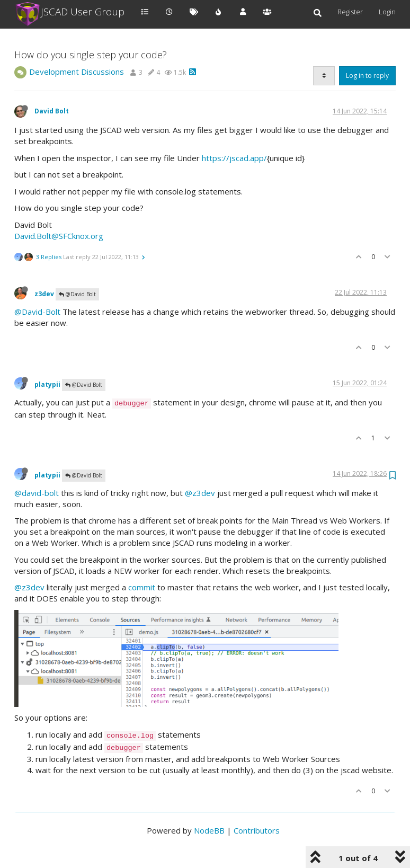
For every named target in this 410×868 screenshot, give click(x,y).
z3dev (44, 294)
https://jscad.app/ (234, 158)
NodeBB (209, 830)
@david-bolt (37, 493)
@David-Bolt (37, 312)
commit (142, 587)
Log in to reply (367, 76)
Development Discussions (77, 72)
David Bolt (52, 111)
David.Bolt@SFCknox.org (59, 236)
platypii (47, 384)
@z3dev (200, 493)
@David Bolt (77, 294)
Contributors (257, 830)
